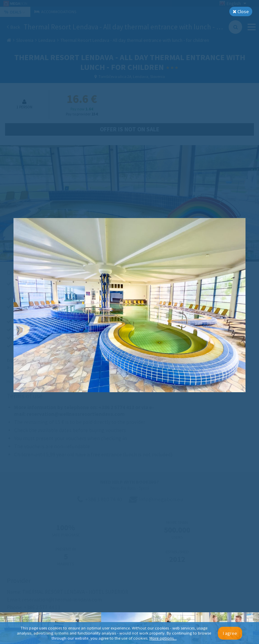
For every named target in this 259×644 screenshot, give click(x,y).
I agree (230, 633)
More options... (163, 638)
